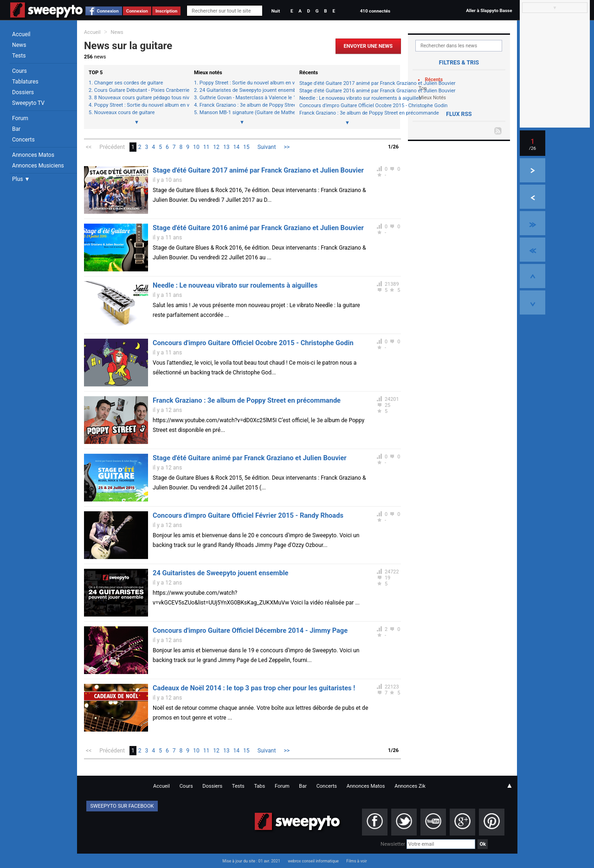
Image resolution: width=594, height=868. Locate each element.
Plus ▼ (21, 179)
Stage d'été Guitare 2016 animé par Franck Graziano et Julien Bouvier (347, 91)
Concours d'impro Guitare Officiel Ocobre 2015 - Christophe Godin (347, 106)
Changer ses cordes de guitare (129, 83)
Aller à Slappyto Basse (489, 10)
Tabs (259, 786)
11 (207, 147)
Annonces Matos (33, 155)
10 (196, 147)
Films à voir (356, 861)
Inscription (167, 11)
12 (216, 147)
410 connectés (375, 11)
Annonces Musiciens (38, 166)
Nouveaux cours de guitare (124, 113)
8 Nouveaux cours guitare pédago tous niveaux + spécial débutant (139, 98)
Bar (16, 129)
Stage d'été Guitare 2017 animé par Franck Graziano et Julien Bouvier (347, 83)
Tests (19, 56)
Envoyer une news (368, 46)
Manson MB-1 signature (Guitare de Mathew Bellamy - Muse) (245, 113)
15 (246, 147)
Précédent (112, 147)
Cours (19, 71)
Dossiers (23, 92)
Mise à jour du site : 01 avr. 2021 (251, 861)
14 (236, 147)
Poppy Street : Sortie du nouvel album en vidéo (139, 105)
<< (89, 147)
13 (226, 147)
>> (287, 147)
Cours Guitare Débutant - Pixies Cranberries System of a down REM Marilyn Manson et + (139, 90)
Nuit (276, 11)
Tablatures (25, 82)
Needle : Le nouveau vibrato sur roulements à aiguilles (347, 98)
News (19, 45)
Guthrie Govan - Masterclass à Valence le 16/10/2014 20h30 (245, 98)
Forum (20, 118)
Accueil (21, 34)
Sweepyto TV (28, 103)
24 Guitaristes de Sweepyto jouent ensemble (245, 90)
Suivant (267, 147)
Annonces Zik (410, 786)
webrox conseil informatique (313, 861)
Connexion (108, 11)
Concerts (23, 140)
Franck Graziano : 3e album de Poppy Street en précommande (245, 105)
